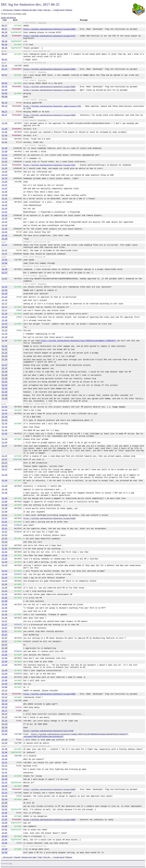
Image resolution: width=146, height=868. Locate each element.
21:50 (4, 502)
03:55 (4, 83)
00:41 (4, 51)
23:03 (4, 836)
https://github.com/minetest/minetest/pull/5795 (48, 731)
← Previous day (7, 10)
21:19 (4, 324)
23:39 (4, 853)
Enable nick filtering (8, 18)
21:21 (4, 346)
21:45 (4, 430)
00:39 (4, 45)
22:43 (4, 776)
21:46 (4, 439)
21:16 (4, 290)
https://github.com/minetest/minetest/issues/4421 (49, 165)
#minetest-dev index (29, 10)
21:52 (4, 535)
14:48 (4, 257)
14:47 (4, 242)
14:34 (4, 178)
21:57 (4, 621)
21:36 (4, 395)
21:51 (4, 515)
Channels (17, 10)
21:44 (4, 410)
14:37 (4, 185)
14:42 (4, 202)
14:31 (4, 155)
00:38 (4, 32)
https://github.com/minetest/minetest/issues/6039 (49, 115)
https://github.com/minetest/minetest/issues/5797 (49, 36)
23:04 (4, 840)
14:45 (4, 229)
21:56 (4, 601)
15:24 (4, 266)
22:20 (4, 734)
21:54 (4, 565)
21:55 (4, 584)
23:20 (4, 846)
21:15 (4, 287)
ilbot (11, 864)
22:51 (4, 806)
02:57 (4, 75)
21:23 (4, 356)
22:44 (4, 796)
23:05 (4, 843)
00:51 (4, 60)
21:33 (4, 389)
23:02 (4, 833)
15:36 (4, 269)
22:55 (4, 813)
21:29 (4, 379)
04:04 (4, 93)
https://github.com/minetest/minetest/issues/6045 (49, 820)
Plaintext (69, 10)
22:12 (4, 691)
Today (40, 10)
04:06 (4, 97)
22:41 (4, 763)
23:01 (4, 830)
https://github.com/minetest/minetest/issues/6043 (49, 90)
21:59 (4, 665)
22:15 (4, 707)
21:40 (4, 399)
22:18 (4, 717)
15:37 (4, 273)
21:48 (4, 475)
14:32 (4, 162)
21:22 (4, 353)
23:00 (4, 823)
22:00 (4, 687)
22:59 (4, 816)
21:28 (4, 372)
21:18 (4, 314)
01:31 (4, 66)
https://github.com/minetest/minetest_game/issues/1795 (52, 106)
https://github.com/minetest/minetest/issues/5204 (49, 519)
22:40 (4, 749)
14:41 (4, 199)
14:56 (4, 260)
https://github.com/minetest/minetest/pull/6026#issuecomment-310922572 (78, 341)
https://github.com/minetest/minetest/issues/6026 (49, 29)
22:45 (4, 803)
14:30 (4, 148)
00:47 (4, 54)
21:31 (4, 382)
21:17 (4, 304)
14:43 (4, 219)
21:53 (4, 555)
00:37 (4, 26)
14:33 (4, 168)
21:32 (4, 385)
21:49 (4, 493)
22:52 (4, 809)
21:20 (4, 341)
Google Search (59, 10)
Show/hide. (42, 23)
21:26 (4, 360)
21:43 (4, 404)
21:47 (4, 446)
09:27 (4, 112)
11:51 (4, 139)
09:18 (4, 103)
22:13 (4, 701)
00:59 (4, 63)
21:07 (4, 279)
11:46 (4, 123)
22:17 (4, 711)
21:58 (4, 648)
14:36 (4, 182)
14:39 (4, 192)
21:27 (4, 365)
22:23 (4, 746)
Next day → (48, 10)
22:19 (4, 721)
